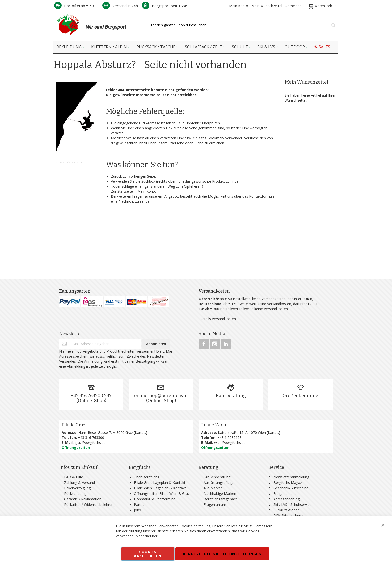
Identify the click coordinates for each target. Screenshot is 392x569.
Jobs (137, 510)
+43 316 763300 (91, 437)
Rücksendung (75, 493)
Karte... (140, 432)
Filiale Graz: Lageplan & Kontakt (160, 482)
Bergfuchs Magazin (289, 482)
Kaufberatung (231, 396)
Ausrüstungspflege (219, 482)
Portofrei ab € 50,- (75, 6)
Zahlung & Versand (80, 482)
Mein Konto (239, 6)
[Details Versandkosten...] (219, 319)
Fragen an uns (215, 504)
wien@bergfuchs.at (230, 442)
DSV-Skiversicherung (290, 515)
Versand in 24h (120, 6)
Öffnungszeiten (76, 447)
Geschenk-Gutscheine (291, 488)
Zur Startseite (122, 191)
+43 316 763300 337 (91, 396)
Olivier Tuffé (64, 162)
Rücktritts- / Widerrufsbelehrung (90, 504)
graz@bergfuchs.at (90, 442)
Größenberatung (301, 396)
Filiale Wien (214, 425)
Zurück (116, 176)
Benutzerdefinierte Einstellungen (222, 554)
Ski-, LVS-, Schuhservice (292, 504)
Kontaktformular (263, 196)
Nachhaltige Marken (220, 493)
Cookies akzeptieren (148, 554)
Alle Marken (213, 488)
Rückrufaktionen (287, 510)
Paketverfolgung (77, 488)
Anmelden (294, 6)
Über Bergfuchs (147, 477)
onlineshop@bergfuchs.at (161, 396)
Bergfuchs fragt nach (221, 499)
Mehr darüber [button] (146, 536)
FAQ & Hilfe (74, 477)
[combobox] (243, 25)
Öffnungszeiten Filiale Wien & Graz (162, 493)
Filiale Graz (74, 425)
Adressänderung (287, 499)
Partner (140, 504)
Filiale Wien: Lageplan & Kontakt (160, 488)
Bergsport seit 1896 (165, 6)
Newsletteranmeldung (291, 477)
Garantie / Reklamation (83, 499)
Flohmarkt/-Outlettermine (155, 499)
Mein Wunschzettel (267, 6)
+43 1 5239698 (230, 437)
